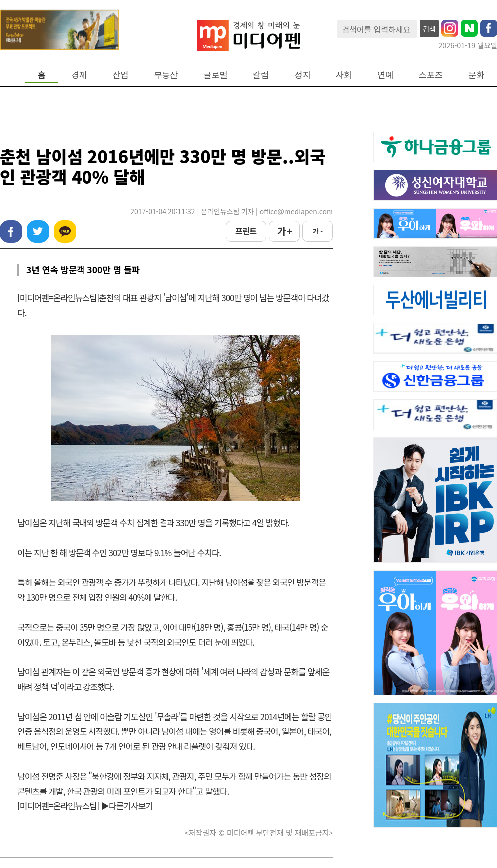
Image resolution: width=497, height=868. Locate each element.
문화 (476, 75)
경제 (79, 75)
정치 (302, 75)
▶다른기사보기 (127, 806)
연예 (385, 75)
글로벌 (215, 75)
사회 (344, 75)
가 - (318, 231)
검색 (429, 29)
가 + (284, 231)
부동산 (166, 75)
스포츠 (431, 75)
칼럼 (261, 75)
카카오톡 (65, 232)
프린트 (246, 231)
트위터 (38, 232)
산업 (120, 75)
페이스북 (11, 232)
